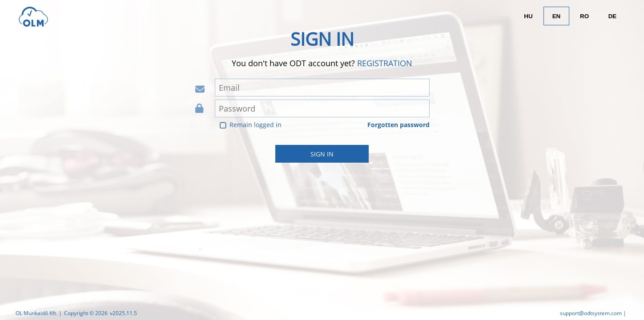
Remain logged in (256, 125)
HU (528, 16)
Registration (385, 63)
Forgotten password (398, 125)
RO (584, 16)
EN (557, 16)
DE (613, 16)
